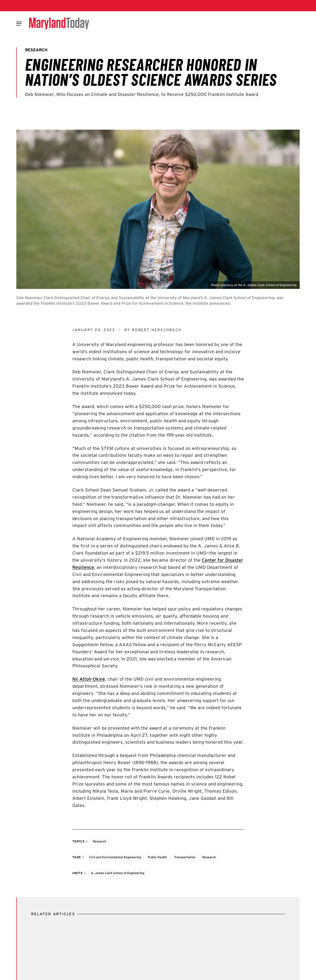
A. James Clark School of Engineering (118, 873)
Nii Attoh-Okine (89, 679)
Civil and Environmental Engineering (115, 857)
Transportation (185, 857)
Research (100, 841)
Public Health (157, 857)
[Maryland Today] (59, 23)
